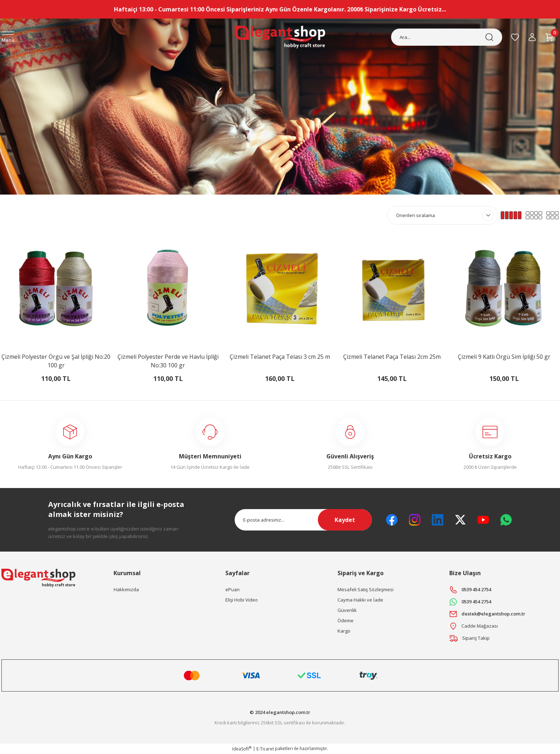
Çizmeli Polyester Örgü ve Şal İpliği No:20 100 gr (56, 361)
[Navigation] (8, 38)
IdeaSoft (242, 749)
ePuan (232, 589)
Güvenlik (347, 610)
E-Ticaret (265, 749)
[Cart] (549, 37)
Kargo (344, 631)
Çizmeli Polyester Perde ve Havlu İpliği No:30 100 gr (168, 361)
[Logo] (280, 37)
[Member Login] (532, 37)
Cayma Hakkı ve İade (360, 600)
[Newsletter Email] (303, 520)
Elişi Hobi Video (242, 600)
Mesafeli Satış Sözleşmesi (366, 589)
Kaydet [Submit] (345, 520)
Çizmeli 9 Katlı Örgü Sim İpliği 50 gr (504, 357)
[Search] (447, 37)
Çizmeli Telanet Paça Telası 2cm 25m (392, 357)
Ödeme (346, 620)
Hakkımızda (126, 589)
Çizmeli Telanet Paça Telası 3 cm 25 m (280, 357)
